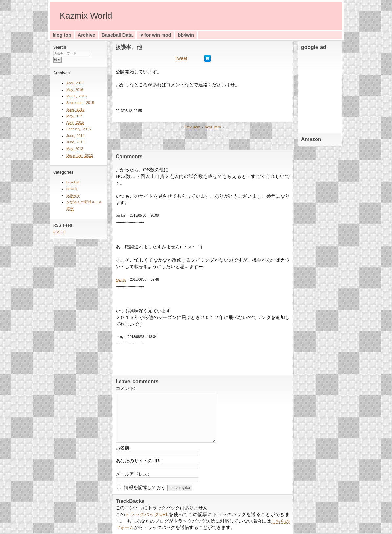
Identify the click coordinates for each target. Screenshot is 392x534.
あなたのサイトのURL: (139, 461)
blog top (62, 35)
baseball (73, 182)
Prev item (192, 127)
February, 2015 (78, 129)
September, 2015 (80, 103)
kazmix (121, 279)
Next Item (213, 127)
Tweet (181, 58)
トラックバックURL (147, 514)
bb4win (186, 35)
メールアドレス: (132, 474)
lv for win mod (155, 35)
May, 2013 (75, 149)
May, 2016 (75, 90)
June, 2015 (75, 109)
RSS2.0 (59, 232)
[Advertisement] (321, 90)
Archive (87, 35)
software (73, 195)
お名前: (123, 448)
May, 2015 (75, 116)
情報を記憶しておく (145, 487)
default (72, 189)
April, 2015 (75, 122)
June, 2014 (75, 136)
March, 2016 (76, 96)
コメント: (125, 388)
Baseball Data (117, 35)
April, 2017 (75, 83)
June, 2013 (75, 142)
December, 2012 (80, 155)
